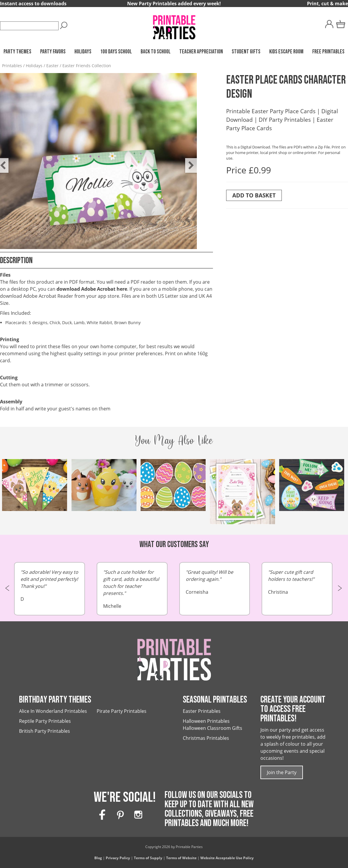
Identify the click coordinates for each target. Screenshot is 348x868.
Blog (98, 858)
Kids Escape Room (286, 52)
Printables (12, 66)
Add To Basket (254, 195)
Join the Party (282, 772)
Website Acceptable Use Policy (227, 858)
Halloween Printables (206, 721)
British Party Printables (45, 731)
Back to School (156, 52)
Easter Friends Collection (87, 66)
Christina (297, 582)
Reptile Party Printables (45, 721)
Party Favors (53, 52)
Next (188, 161)
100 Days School (116, 52)
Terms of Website (181, 858)
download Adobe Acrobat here (92, 289)
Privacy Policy (118, 858)
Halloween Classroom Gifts (213, 728)
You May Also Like (174, 440)
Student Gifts (246, 52)
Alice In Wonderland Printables (53, 711)
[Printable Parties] (174, 25)
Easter (52, 66)
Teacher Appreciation (201, 52)
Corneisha (215, 582)
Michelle (132, 589)
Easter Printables (202, 711)
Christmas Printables (206, 738)
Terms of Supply (148, 858)
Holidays (83, 52)
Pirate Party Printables (122, 711)
